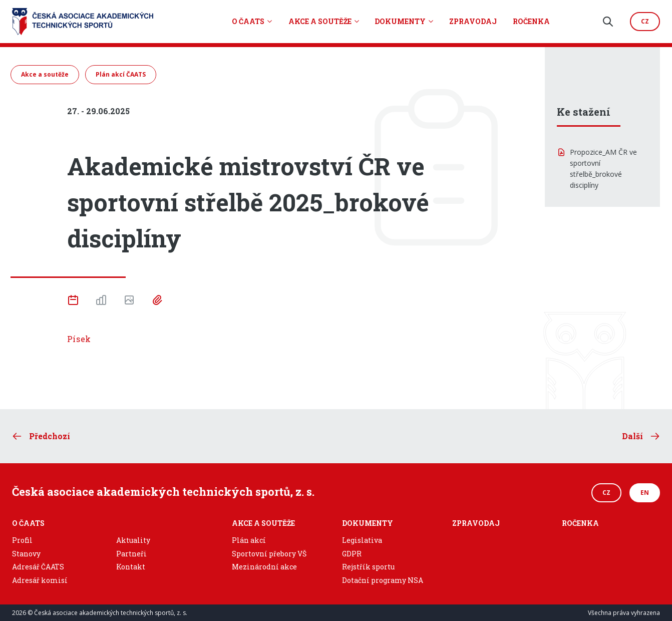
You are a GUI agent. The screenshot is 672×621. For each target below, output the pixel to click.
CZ (606, 493)
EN (645, 493)
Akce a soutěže (320, 21)
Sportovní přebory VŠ (269, 554)
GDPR (352, 554)
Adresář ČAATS (38, 567)
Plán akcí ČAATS (121, 74)
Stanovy (26, 554)
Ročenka (531, 21)
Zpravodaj (473, 21)
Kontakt (131, 567)
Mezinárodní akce (264, 567)
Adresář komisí (40, 580)
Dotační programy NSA (383, 580)
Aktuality (133, 540)
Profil (22, 540)
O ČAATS (248, 21)
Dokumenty (400, 21)
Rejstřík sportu (368, 567)
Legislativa (362, 540)
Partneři (131, 554)
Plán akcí (249, 540)
